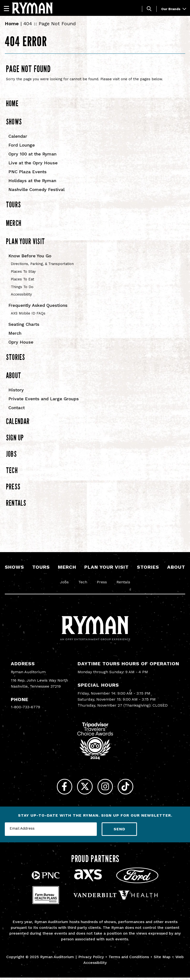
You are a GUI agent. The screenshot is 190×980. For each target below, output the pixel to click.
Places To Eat (22, 279)
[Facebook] (61, 788)
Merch (14, 223)
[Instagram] (107, 788)
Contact (17, 408)
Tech (12, 470)
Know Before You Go (30, 256)
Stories (15, 357)
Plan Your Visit (25, 241)
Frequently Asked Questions (38, 305)
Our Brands (174, 9)
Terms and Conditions (129, 959)
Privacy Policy (91, 959)
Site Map (162, 959)
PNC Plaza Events (28, 172)
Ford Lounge (22, 145)
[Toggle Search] (149, 9)
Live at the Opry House (33, 163)
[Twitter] (84, 788)
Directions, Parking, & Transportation (42, 264)
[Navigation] (9, 8)
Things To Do (22, 287)
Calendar (18, 136)
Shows (14, 122)
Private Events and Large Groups (44, 399)
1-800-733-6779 (25, 707)
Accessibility (21, 294)
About (14, 375)
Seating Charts (24, 324)
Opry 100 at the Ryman (32, 154)
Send (119, 831)
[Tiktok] (129, 788)
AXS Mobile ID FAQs (28, 313)
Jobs (11, 454)
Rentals (16, 503)
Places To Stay (23, 271)
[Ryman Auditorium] (32, 8)
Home (12, 24)
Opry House (21, 342)
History (16, 390)
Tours (13, 204)
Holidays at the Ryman (32, 181)
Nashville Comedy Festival (37, 189)
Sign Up (15, 438)
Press (13, 487)
